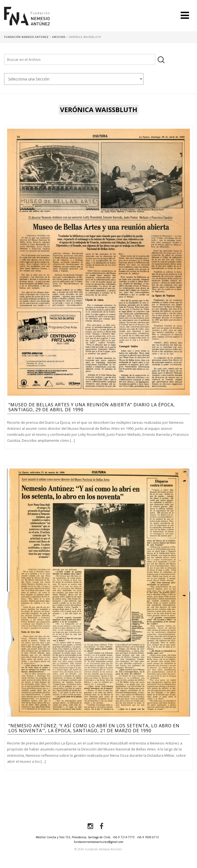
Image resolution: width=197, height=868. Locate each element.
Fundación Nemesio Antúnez (27, 19)
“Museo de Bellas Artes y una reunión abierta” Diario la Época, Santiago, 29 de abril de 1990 (92, 407)
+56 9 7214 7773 (124, 837)
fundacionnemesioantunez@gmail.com (99, 842)
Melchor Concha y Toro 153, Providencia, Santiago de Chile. (73, 837)
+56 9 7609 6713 (148, 837)
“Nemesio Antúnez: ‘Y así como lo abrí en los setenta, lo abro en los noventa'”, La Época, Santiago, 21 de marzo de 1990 (94, 728)
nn (74, 79)
